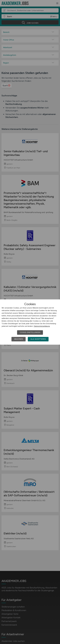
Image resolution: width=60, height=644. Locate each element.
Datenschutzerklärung (42, 326)
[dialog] (30, 322)
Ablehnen (19, 339)
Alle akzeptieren (38, 339)
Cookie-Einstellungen (30, 332)
